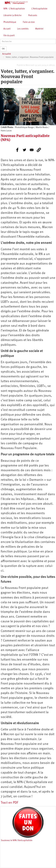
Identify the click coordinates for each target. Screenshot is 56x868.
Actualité (7, 54)
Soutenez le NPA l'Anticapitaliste (17, 841)
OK (3, 49)
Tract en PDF (9, 803)
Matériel (39, 29)
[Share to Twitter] (24, 150)
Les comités (23, 29)
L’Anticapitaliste (39, 9)
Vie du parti (9, 36)
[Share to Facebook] (17, 150)
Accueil (7, 29)
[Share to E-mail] (32, 150)
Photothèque (10, 22)
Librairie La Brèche (12, 16)
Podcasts (33, 16)
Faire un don (29, 22)
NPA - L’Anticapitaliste (14, 9)
